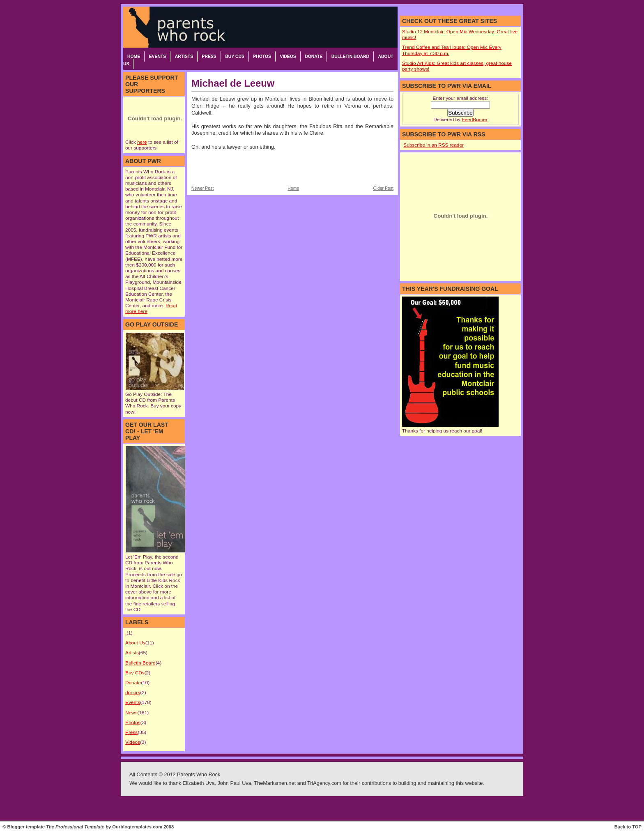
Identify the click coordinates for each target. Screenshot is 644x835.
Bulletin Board (350, 56)
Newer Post (202, 188)
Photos (262, 56)
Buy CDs (235, 56)
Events (158, 56)
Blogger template (26, 827)
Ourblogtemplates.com (137, 827)
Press (209, 56)
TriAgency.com (324, 783)
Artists (184, 56)
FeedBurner (474, 120)
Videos (288, 56)
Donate (314, 56)
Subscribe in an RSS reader (434, 145)
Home (134, 56)
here (142, 142)
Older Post (383, 188)
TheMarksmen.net (275, 783)
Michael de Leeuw (233, 83)
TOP (637, 827)
